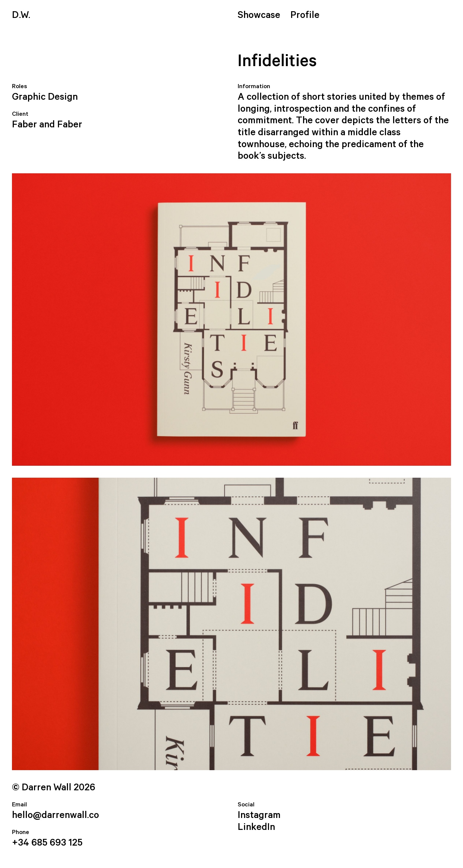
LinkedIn (256, 827)
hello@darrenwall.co (55, 815)
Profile (305, 15)
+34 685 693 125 (47, 843)
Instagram (259, 815)
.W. (21, 15)
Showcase (259, 15)
